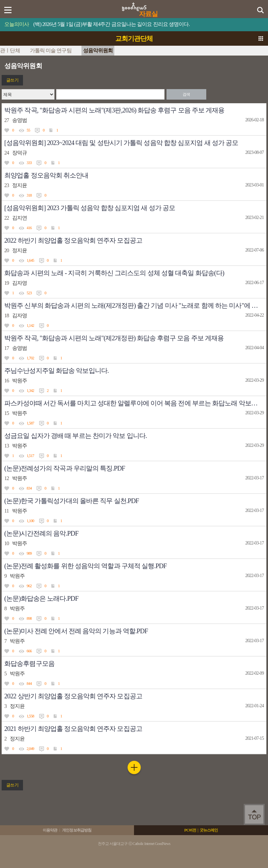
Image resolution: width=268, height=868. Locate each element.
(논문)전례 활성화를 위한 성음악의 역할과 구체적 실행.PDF (85, 566)
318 (29, 195)
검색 (186, 94)
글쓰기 (12, 80)
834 (29, 488)
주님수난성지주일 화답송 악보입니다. (56, 371)
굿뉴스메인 (209, 830)
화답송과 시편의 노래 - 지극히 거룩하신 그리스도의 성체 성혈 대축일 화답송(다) (114, 273)
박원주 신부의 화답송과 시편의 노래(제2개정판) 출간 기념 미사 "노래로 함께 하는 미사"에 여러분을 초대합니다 (135, 305)
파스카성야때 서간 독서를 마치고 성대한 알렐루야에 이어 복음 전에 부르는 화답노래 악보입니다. (135, 403)
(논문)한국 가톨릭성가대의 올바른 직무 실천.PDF (72, 501)
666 (29, 651)
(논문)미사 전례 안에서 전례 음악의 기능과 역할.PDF (76, 631)
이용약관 (50, 830)
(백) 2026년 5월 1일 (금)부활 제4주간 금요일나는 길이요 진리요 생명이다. (112, 24)
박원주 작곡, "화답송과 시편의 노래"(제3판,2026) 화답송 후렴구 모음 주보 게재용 (114, 110)
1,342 (30, 391)
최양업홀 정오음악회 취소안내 (46, 175)
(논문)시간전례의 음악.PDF (41, 533)
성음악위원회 (98, 50)
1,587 (30, 423)
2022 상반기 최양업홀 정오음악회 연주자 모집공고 (73, 696)
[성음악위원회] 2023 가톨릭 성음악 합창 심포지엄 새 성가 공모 (90, 208)
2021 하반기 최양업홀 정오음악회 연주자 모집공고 (73, 729)
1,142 (30, 325)
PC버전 (190, 830)
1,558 (30, 716)
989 (29, 553)
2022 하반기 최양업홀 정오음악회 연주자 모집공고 (73, 240)
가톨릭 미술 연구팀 (51, 50)
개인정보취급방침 (77, 830)
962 (29, 586)
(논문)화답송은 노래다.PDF (41, 598)
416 (29, 228)
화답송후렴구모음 (29, 663)
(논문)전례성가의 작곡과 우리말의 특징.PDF (65, 468)
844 (29, 684)
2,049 (30, 749)
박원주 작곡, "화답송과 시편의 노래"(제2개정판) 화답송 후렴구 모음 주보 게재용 (114, 338)
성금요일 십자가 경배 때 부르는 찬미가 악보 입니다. (76, 436)
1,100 (30, 521)
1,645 (30, 260)
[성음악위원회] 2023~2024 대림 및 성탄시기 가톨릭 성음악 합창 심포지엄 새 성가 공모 (121, 143)
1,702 (30, 358)
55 (28, 130)
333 (29, 163)
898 (29, 618)
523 (29, 293)
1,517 (30, 456)
